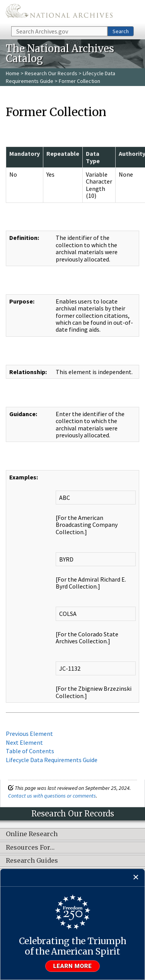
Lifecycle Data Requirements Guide (52, 760)
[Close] (136, 878)
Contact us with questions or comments (52, 796)
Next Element (24, 742)
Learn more (73, 966)
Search (121, 31)
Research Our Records (51, 73)
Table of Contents (30, 751)
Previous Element (29, 734)
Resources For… (30, 848)
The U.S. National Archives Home (59, 13)
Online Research (32, 834)
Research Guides (32, 861)
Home (13, 73)
